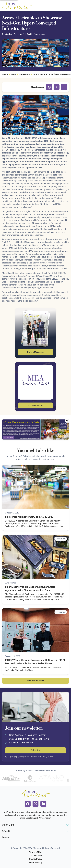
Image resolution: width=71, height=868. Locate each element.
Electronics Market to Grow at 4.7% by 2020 (29, 517)
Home (5, 74)
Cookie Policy (36, 859)
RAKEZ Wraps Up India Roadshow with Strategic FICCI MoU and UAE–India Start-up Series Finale (35, 662)
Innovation (25, 74)
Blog (14, 74)
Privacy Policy (35, 862)
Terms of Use (35, 852)
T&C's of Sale (35, 856)
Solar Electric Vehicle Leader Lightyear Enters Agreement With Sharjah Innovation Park (30, 589)
